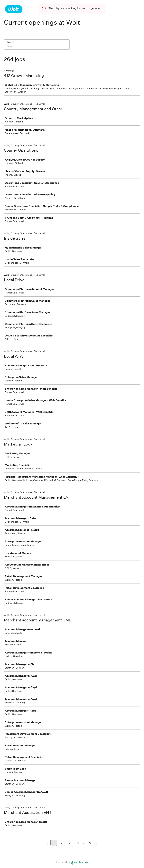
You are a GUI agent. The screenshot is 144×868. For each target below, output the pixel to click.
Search (10, 42)
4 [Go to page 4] (78, 843)
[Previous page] (47, 843)
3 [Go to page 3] (70, 843)
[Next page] (97, 843)
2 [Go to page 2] (62, 843)
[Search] (37, 47)
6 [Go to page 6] (90, 843)
